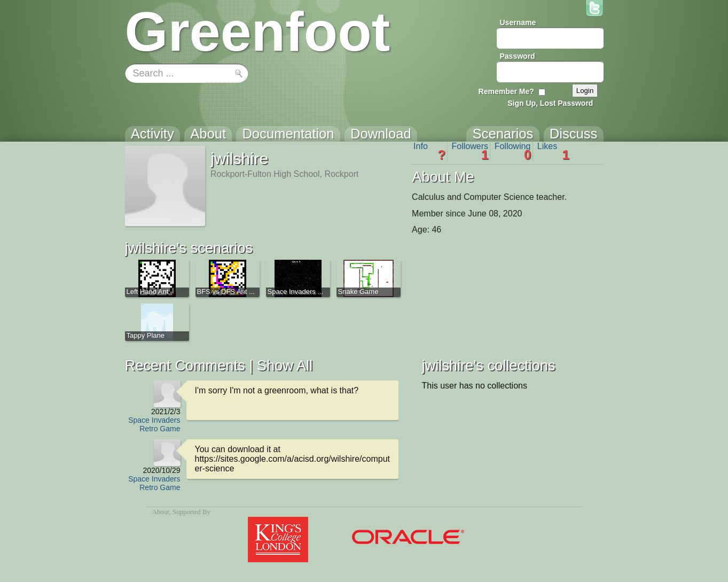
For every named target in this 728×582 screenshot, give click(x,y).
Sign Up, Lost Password (550, 103)
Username (518, 22)
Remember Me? (506, 91)
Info (429, 151)
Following (513, 151)
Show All (285, 365)
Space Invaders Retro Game (154, 424)
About (161, 512)
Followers (470, 151)
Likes (553, 151)
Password (518, 56)
